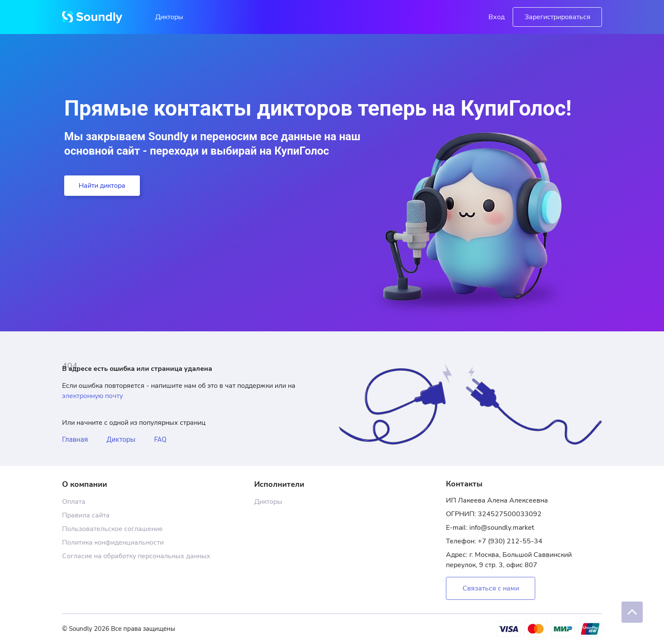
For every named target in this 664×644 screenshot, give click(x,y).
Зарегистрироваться (558, 17)
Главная (75, 439)
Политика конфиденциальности (113, 542)
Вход (497, 17)
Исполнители (279, 484)
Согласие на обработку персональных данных (136, 556)
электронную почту (92, 396)
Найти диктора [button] (102, 186)
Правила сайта (86, 515)
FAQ (160, 439)
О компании (85, 484)
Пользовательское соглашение (112, 529)
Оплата (74, 502)
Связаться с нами (491, 588)
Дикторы (169, 17)
